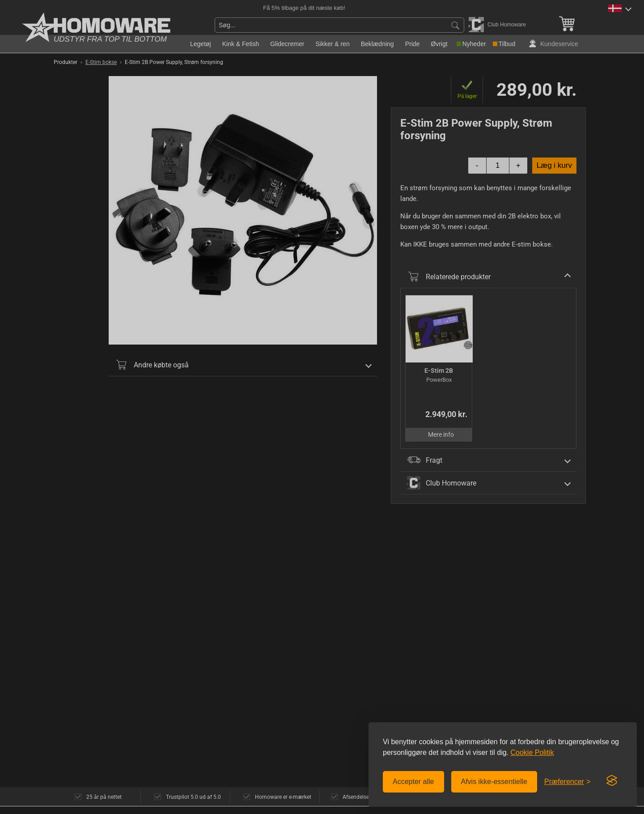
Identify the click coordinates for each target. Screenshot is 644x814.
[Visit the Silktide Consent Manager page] (612, 781)
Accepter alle (413, 782)
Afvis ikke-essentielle (494, 782)
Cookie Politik (532, 752)
